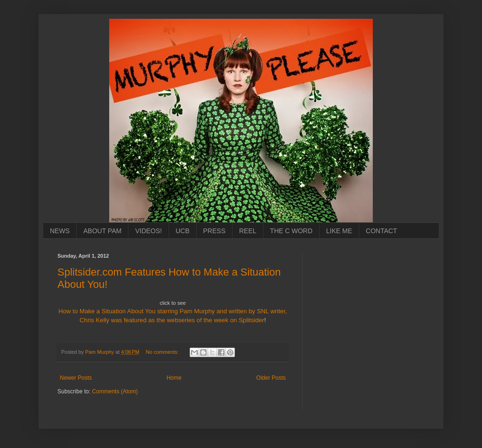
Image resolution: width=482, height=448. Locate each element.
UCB (183, 231)
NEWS (60, 231)
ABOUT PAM (102, 231)
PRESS (214, 231)
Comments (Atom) (115, 391)
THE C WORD (291, 231)
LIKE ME (339, 231)
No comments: (163, 352)
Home (174, 378)
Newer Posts (76, 378)
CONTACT (382, 231)
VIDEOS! (149, 231)
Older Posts (271, 378)
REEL (248, 231)
